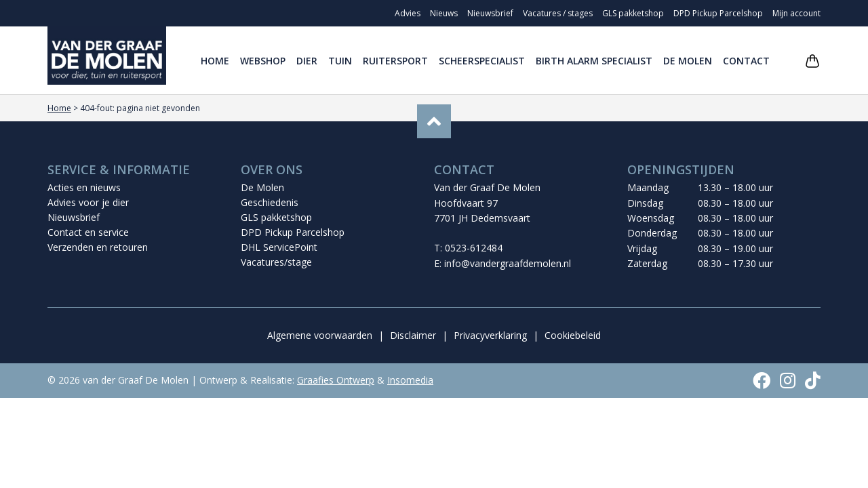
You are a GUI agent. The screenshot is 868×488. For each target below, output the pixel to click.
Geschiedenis (270, 202)
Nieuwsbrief (490, 13)
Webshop (263, 61)
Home (215, 61)
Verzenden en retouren (98, 247)
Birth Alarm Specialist (594, 61)
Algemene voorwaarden (320, 335)
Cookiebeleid (573, 335)
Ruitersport (395, 61)
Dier (307, 61)
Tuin (340, 61)
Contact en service (88, 232)
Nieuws (444, 13)
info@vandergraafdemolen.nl (508, 263)
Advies (408, 13)
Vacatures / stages (558, 13)
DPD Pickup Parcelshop (718, 13)
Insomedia (410, 380)
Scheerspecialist (482, 61)
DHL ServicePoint (279, 247)
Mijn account (796, 13)
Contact (746, 61)
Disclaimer (413, 335)
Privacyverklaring (490, 335)
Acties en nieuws (84, 187)
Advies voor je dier (88, 202)
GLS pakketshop (633, 13)
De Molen (688, 61)
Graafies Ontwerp (336, 380)
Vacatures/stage (276, 262)
